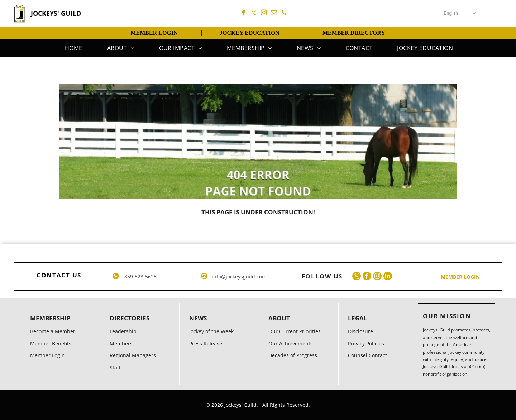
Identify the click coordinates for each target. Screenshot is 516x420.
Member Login (47, 355)
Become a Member (53, 331)
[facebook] (244, 14)
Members (121, 343)
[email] (274, 14)
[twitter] (254, 14)
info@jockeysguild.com (239, 276)
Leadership (123, 331)
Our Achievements (291, 343)
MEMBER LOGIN (154, 33)
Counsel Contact (367, 355)
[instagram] (264, 14)
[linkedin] (388, 277)
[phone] (284, 14)
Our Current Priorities (295, 331)
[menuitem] (73, 48)
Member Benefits (51, 343)
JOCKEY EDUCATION (250, 33)
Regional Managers (133, 355)
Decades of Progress (293, 355)
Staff (115, 367)
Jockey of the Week (211, 331)
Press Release (206, 343)
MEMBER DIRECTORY (354, 33)
